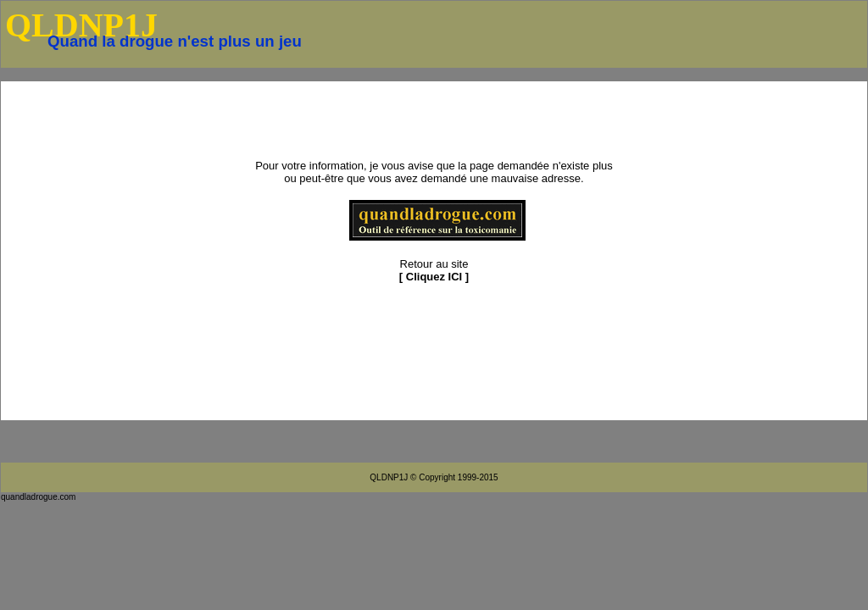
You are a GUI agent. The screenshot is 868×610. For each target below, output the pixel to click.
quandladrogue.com (38, 497)
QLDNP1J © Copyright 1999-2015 (434, 477)
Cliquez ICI (434, 277)
